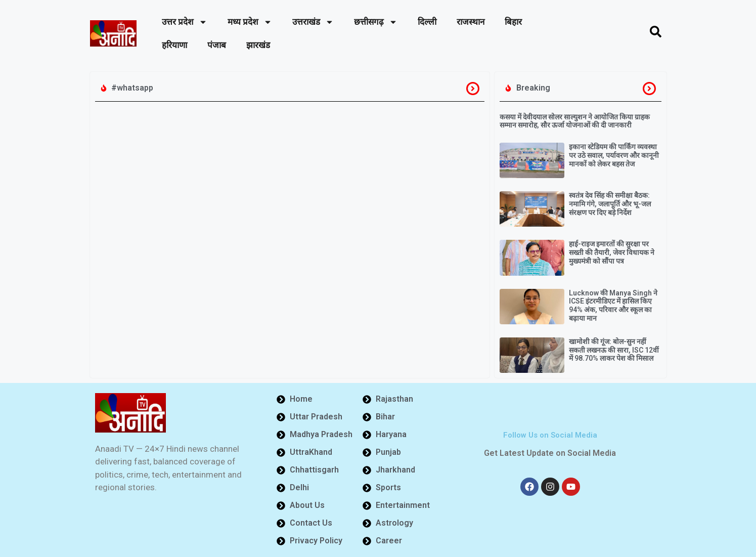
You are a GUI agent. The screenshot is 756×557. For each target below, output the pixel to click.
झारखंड (258, 45)
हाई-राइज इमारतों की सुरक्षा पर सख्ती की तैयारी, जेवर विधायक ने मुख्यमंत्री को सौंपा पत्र (612, 252)
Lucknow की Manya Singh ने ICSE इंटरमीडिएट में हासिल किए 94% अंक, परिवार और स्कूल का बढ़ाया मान (613, 306)
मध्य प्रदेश (250, 22)
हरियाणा (174, 45)
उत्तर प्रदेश (185, 22)
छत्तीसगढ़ (376, 22)
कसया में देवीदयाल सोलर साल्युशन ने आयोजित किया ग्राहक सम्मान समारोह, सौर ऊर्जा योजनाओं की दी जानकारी (575, 121)
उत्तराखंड (313, 22)
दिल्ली (427, 22)
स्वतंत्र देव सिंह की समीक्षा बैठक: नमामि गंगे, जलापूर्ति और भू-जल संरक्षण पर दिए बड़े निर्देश (610, 204)
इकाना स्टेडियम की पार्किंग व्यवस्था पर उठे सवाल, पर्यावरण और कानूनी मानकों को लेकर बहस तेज (614, 155)
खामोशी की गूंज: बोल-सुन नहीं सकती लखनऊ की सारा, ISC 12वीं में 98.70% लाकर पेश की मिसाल (614, 350)
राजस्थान (471, 22)
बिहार (513, 22)
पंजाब (217, 45)
